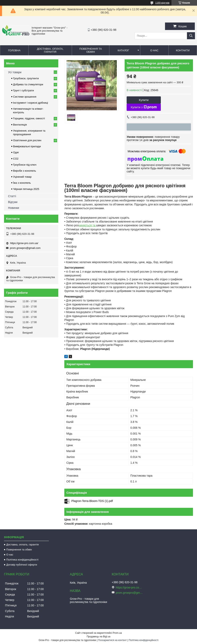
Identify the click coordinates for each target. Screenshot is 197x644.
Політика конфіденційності (22, 560)
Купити (144, 100)
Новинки (14, 208)
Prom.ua (117, 633)
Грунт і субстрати (23, 90)
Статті (12, 196)
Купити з (144, 107)
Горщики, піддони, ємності (29, 118)
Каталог (123, 50)
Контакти (183, 50)
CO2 (16, 159)
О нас (154, 50)
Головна (14, 50)
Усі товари (15, 72)
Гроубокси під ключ (25, 165)
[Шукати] (191, 36)
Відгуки (13, 202)
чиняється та (87, 225)
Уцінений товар (22, 177)
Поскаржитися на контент (112, 640)
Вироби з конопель (25, 171)
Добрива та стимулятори (28, 84)
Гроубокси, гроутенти (26, 78)
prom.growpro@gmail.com (25, 248)
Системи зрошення (25, 97)
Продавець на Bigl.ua (98, 637)
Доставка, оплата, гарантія (50, 50)
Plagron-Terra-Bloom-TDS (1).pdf (92, 501)
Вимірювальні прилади (27, 146)
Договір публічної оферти (22, 565)
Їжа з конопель (22, 183)
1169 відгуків (162, 3)
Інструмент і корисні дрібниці (31, 103)
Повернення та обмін (91, 50)
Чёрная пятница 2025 (26, 189)
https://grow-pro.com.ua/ (24, 243)
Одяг (16, 152)
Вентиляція (20, 125)
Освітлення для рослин (27, 140)
